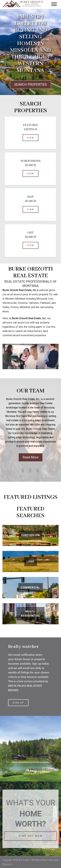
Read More (31, 457)
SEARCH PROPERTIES (30, 85)
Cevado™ (26, 860)
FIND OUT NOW (31, 836)
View (30, 138)
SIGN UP (18, 703)
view (30, 173)
